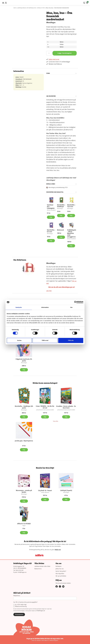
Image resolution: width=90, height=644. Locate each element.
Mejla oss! (58, 550)
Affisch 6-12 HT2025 (24, 524)
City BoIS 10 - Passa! (45, 490)
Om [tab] (71, 307)
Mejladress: (17, 596)
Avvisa (19, 340)
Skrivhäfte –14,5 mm (71, 206)
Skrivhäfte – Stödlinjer (61, 206)
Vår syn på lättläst (61, 576)
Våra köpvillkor (60, 574)
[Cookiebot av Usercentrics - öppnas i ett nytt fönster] (76, 302)
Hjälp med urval (54, 59)
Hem (15, 8)
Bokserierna (38, 569)
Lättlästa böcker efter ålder (42, 566)
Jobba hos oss (60, 569)
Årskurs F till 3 (41, 8)
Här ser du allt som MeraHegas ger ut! (62, 287)
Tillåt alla (71, 340)
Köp (51, 217)
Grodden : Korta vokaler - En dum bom (66, 407)
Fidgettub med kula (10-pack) (24, 360)
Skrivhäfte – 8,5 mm (51, 231)
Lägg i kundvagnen (65, 53)
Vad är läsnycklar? (61, 571)
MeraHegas (51, 22)
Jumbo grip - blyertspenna (24, 441)
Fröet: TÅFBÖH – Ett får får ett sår (45, 407)
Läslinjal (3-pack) (66, 490)
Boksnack (60, 230)
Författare (58, 566)
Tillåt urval (45, 340)
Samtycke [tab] (19, 307)
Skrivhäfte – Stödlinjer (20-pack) (24, 407)
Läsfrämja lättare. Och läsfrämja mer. (27, 8)
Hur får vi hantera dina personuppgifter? (25, 602)
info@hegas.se (22, 572)
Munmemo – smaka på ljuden (24, 491)
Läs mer (49, 291)
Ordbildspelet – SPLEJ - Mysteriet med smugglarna (72, 233)
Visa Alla (56, 421)
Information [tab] (45, 307)
